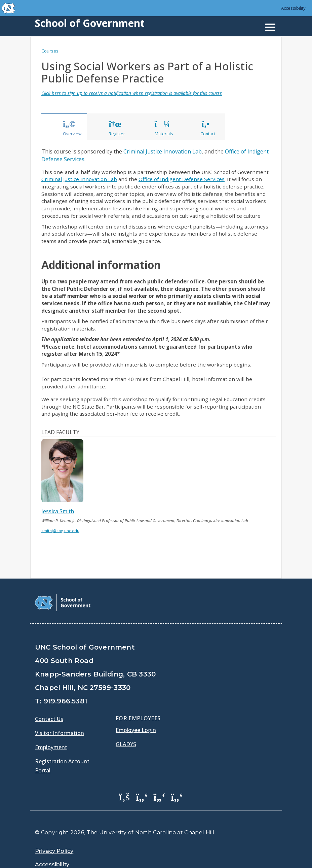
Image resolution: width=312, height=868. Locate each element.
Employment (51, 747)
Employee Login (136, 730)
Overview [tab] (72, 129)
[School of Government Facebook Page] (124, 796)
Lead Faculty (60, 432)
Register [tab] (117, 129)
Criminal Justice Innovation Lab (163, 151)
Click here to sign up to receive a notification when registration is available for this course (132, 93)
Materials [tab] (164, 129)
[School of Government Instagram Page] (177, 796)
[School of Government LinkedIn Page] (159, 796)
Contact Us (49, 719)
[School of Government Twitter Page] (142, 796)
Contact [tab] (208, 129)
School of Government (90, 23)
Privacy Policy (54, 851)
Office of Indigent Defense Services (182, 179)
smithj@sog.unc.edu (60, 531)
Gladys (126, 744)
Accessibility (293, 8)
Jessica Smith (58, 511)
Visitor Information (60, 733)
